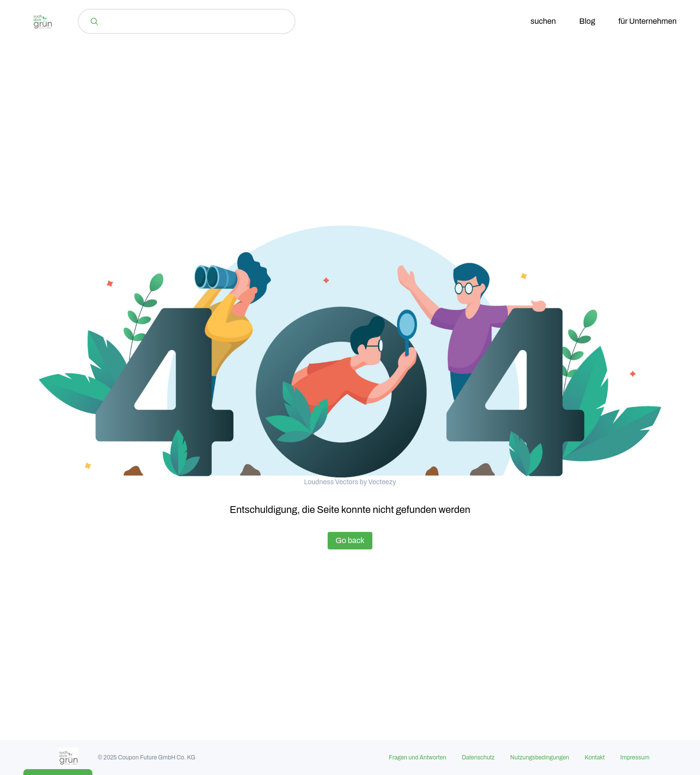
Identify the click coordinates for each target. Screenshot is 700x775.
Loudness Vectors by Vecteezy (350, 482)
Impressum (635, 757)
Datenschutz (478, 757)
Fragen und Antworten (418, 757)
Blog (587, 21)
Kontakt (595, 757)
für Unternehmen (647, 21)
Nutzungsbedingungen (540, 757)
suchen (543, 21)
